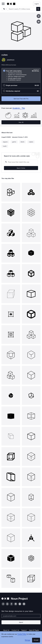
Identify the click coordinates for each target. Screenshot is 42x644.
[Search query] (21, 162)
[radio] (21, 75)
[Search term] (22, 9)
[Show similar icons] (39, 22)
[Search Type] (5, 9)
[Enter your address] (21, 616)
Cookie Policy (22, 634)
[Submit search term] (38, 9)
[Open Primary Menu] (3, 4)
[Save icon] (39, 16)
